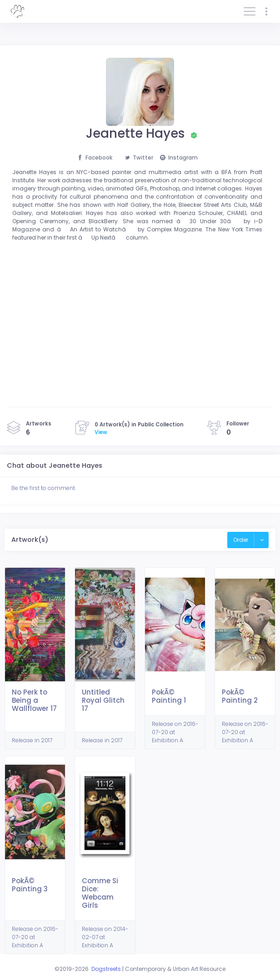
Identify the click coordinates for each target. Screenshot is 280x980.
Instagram (179, 157)
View (101, 432)
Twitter (139, 157)
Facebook (95, 157)
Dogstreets (106, 969)
